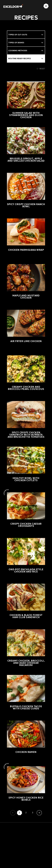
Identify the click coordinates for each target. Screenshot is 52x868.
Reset (41, 69)
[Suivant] (39, 813)
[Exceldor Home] (13, 6)
